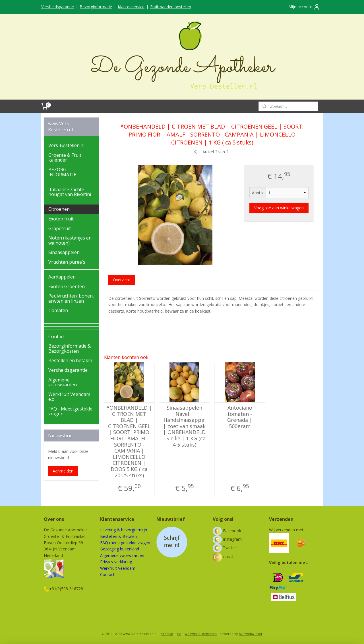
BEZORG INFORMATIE (62, 172)
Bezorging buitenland (120, 549)
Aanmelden (63, 471)
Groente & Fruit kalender (65, 158)
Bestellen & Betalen (118, 536)
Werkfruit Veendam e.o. (69, 397)
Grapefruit (60, 228)
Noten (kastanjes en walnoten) (70, 240)
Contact (57, 337)
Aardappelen (62, 277)
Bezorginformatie (96, 7)
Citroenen (59, 209)
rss (179, 634)
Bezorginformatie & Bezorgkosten (70, 348)
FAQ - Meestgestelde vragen (70, 411)
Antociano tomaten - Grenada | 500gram (240, 417)
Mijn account (304, 7)
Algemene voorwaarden (63, 382)
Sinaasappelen (64, 252)
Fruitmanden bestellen (171, 7)
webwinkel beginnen (201, 634)
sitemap (167, 634)
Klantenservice (131, 7)
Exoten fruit (61, 219)
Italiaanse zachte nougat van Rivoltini (70, 192)
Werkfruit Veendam (118, 568)
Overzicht (122, 280)
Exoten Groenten (67, 286)
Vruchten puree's (67, 262)
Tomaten (58, 310)
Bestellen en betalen (70, 360)
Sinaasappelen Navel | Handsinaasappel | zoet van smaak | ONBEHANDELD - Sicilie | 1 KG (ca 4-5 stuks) (184, 426)
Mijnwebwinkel (250, 634)
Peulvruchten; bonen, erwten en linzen (71, 298)
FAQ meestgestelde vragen (125, 543)
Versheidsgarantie (58, 7)
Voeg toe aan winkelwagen (279, 208)
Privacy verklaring (116, 562)
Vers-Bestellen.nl (66, 145)
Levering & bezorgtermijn (124, 530)
